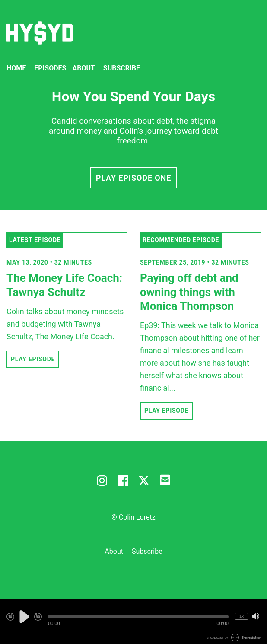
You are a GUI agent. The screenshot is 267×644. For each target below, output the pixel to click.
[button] (138, 617)
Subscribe (122, 68)
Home (16, 68)
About (83, 68)
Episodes (50, 68)
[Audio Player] (133, 621)
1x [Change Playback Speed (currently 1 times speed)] (242, 616)
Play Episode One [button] (133, 178)
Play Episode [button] (33, 359)
